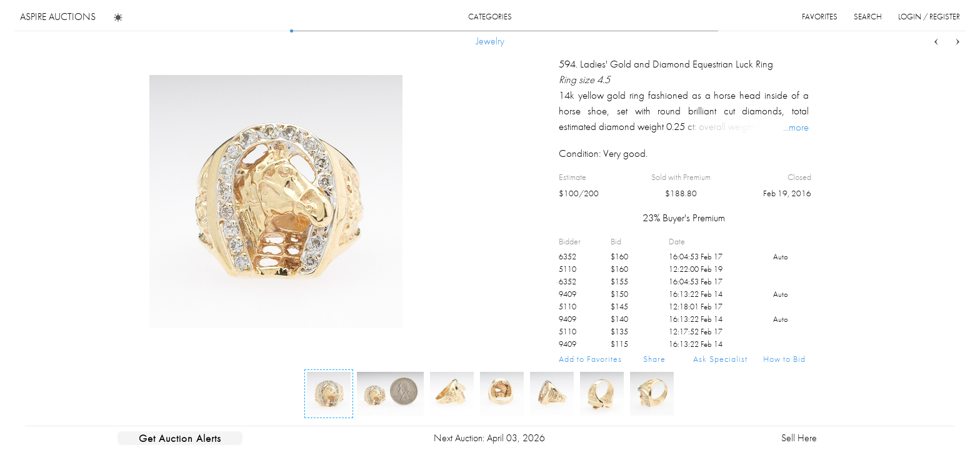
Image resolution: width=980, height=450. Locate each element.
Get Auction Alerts (180, 438)
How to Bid (784, 359)
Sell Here (799, 438)
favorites (820, 17)
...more (796, 127)
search (868, 17)
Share (654, 359)
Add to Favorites (590, 359)
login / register (929, 17)
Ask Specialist (720, 359)
